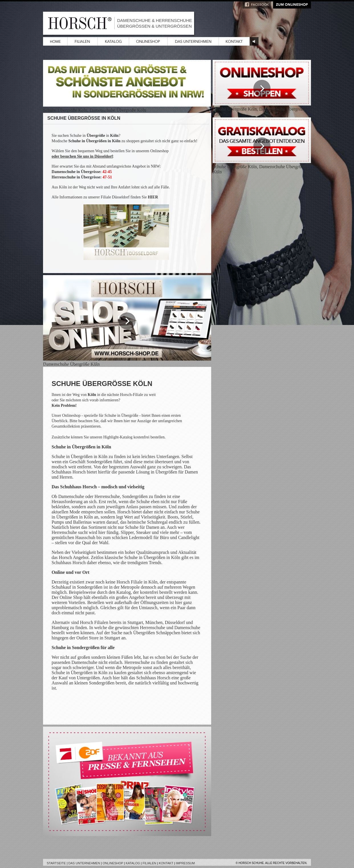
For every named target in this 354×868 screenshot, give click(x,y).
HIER (153, 197)
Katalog (133, 863)
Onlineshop (113, 863)
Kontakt (166, 863)
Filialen (149, 863)
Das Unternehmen (84, 863)
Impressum (185, 863)
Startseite (56, 863)
